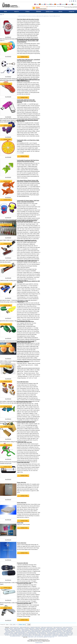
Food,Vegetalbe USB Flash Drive (25, 321)
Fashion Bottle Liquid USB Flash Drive (27, 221)
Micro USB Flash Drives (51, 633)
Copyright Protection (39, 643)
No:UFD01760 (8, 218)
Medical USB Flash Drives (31, 633)
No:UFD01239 (8, 379)
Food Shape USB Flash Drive (61, 630)
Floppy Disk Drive (22, 503)
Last (24, 624)
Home (5, 12)
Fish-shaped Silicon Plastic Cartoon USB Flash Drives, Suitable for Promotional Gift (28, 181)
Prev (14, 624)
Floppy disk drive (21, 482)
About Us (16, 12)
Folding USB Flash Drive (50, 630)
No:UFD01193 (8, 540)
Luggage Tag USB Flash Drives (20, 633)
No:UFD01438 (8, 298)
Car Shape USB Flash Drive (29, 628)
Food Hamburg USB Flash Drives (26, 341)
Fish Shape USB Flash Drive (24, 402)
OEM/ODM (38, 12)
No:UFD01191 (8, 560)
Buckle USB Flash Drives (67, 627)
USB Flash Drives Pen (68, 635)
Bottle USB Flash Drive (57, 627)
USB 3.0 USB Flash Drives (47, 635)
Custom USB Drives (25, 630)
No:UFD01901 (8, 137)
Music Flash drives (13, 634)
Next (21, 624)
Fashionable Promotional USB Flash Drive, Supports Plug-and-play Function (28, 161)
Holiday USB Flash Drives (16, 631)
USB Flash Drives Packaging (58, 635)
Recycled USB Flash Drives (64, 634)
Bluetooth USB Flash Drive (35, 627)
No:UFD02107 (8, 37)
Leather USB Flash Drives (46, 632)
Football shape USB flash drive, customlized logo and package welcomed (28, 60)
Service (60, 12)
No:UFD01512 (8, 258)
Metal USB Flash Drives (41, 633)
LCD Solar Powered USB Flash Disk (34, 632)
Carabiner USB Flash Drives (40, 628)
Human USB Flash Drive (26, 631)
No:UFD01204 (8, 459)
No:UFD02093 (8, 57)
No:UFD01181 (8, 580)
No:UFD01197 (8, 500)
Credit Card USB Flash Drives (15, 630)
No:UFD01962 (8, 117)
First (11, 624)
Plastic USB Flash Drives (33, 634)
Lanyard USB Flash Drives (10, 632)
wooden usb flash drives (63, 636)
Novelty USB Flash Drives (23, 634)
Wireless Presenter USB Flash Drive (50, 636)
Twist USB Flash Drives (37, 635)
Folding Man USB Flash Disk (24, 442)
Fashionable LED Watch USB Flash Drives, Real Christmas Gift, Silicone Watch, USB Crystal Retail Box (28, 41)
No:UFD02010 (8, 77)
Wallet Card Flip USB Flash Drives (27, 636)
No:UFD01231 (8, 419)
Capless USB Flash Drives (19, 628)
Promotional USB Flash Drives (53, 634)
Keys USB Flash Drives (57, 631)
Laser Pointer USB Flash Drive (22, 632)
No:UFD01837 (8, 177)
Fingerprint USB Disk (23, 563)
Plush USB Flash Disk (42, 634)
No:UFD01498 (8, 278)
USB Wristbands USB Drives (15, 636)
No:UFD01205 (8, 439)
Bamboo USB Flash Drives (24, 627)
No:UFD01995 (8, 97)
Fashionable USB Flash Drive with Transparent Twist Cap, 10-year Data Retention (26, 101)
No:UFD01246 (8, 338)
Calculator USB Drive (9, 628)
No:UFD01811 (8, 197)
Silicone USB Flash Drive (17, 635)
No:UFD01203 (8, 479)
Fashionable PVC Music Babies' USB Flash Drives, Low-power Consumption (28, 201)
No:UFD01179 (8, 600)
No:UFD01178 (8, 620)
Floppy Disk (20, 523)
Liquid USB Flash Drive (9, 633)
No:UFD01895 (8, 157)
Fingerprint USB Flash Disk (24, 583)
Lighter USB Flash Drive (68, 632)
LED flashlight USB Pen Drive (57, 632)
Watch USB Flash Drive (39, 636)
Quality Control (49, 12)
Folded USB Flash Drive (23, 462)
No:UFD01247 (8, 318)
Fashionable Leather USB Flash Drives (27, 241)
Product (27, 12)
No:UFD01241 (8, 359)
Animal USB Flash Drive (14, 627)
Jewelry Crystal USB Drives (36, 631)
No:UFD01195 (8, 520)
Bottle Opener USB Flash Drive (47, 627)
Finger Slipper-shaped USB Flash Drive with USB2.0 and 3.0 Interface (28, 80)
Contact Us (72, 12)
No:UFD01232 (8, 399)
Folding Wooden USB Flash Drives (26, 422)
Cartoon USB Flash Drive (51, 628)
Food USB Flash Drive (23, 382)
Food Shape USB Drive (23, 362)
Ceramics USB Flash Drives (62, 628)
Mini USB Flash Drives (60, 633)
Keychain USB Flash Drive (47, 631)
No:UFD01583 (8, 238)
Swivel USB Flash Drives (27, 635)
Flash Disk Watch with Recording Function (28, 19)
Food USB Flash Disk (23, 301)
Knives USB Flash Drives (67, 631)
